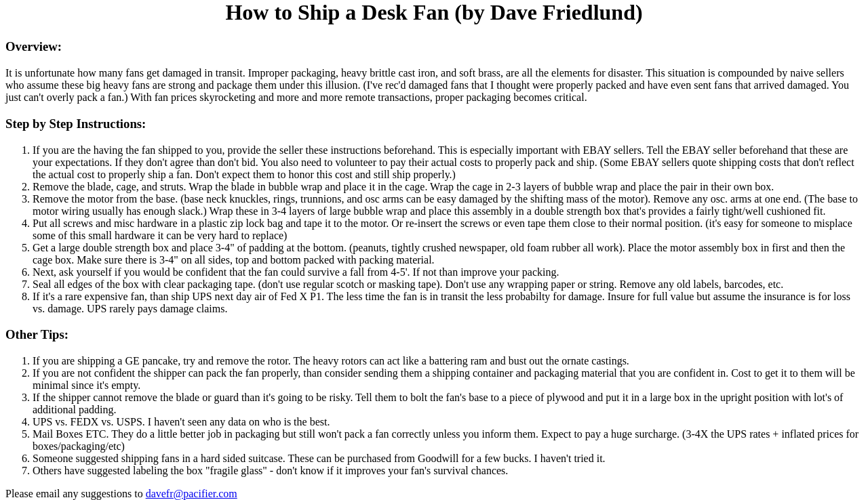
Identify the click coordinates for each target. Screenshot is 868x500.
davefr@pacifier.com (192, 494)
